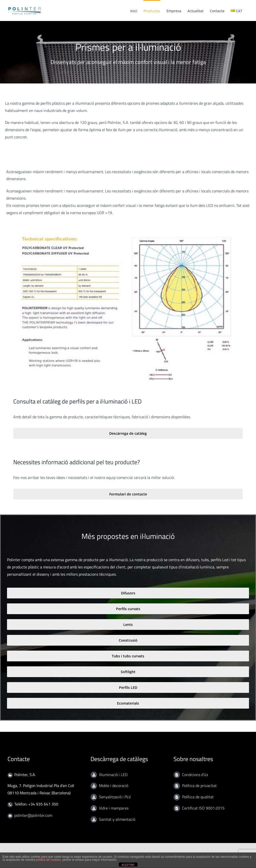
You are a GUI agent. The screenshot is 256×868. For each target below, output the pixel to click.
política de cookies (48, 860)
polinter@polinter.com (33, 815)
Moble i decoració (114, 786)
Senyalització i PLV (115, 797)
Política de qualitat (198, 797)
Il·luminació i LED (113, 775)
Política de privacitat (199, 786)
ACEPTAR (128, 865)
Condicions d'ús (195, 775)
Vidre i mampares (114, 808)
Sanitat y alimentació (117, 819)
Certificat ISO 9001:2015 (203, 808)
